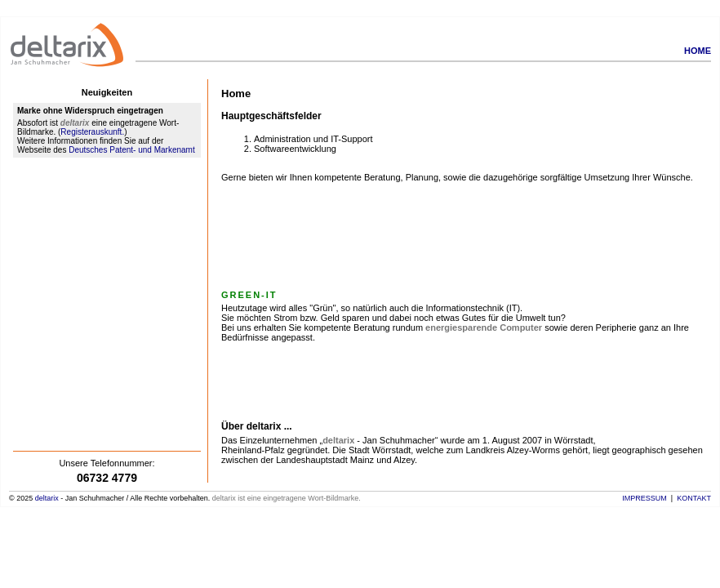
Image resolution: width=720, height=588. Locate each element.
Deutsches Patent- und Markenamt (132, 150)
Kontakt (694, 498)
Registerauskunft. (92, 132)
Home (698, 51)
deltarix (47, 498)
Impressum (644, 498)
